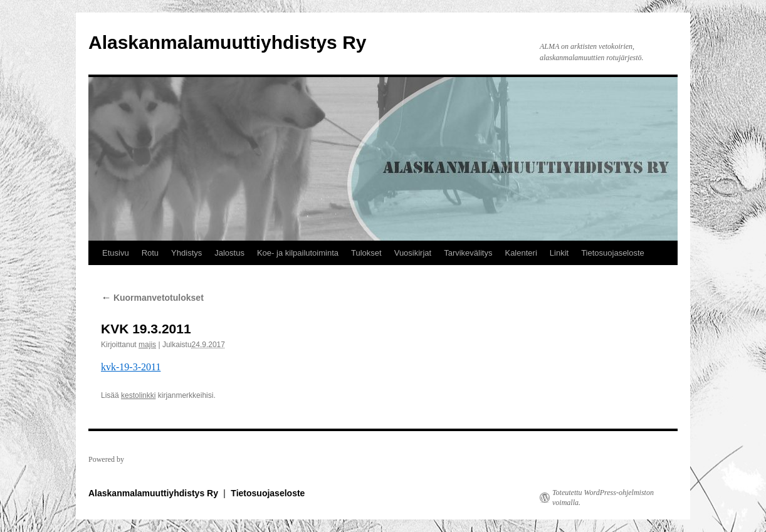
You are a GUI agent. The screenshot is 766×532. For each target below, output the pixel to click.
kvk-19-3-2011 (131, 367)
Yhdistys (186, 253)
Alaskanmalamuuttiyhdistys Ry (227, 42)
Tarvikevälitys (468, 253)
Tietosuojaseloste (613, 253)
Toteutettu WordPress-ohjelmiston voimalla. (603, 498)
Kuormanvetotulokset (152, 298)
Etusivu (116, 253)
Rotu (150, 253)
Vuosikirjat (413, 253)
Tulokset (366, 253)
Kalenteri (521, 253)
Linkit (559, 253)
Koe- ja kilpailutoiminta (298, 253)
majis (147, 345)
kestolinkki (138, 395)
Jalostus (229, 253)
